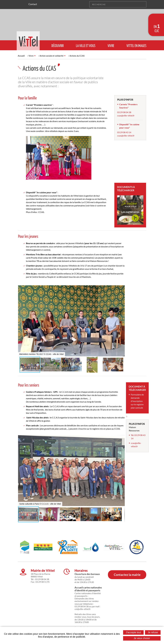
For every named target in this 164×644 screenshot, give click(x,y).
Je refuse (153, 632)
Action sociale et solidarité (52, 56)
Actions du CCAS (79, 56)
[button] (122, 288)
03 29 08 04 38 (124, 112)
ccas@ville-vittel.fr (126, 115)
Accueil (21, 56)
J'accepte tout (133, 632)
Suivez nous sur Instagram (20, 4)
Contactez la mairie (127, 572)
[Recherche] (115, 4)
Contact (33, 4)
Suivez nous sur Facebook (24, 4)
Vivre (31, 56)
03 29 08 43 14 (124, 132)
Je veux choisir (142, 638)
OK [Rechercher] (143, 4)
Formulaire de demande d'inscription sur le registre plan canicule (137, 401)
